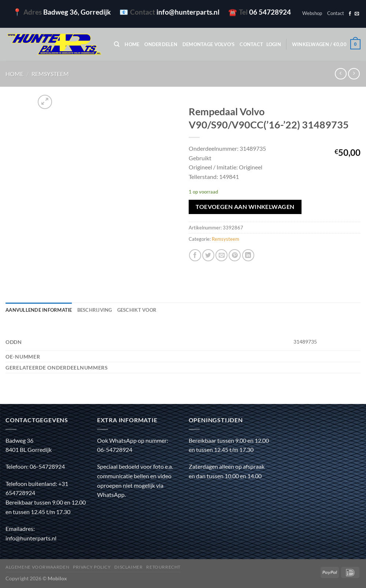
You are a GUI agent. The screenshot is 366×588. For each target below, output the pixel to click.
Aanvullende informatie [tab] (39, 310)
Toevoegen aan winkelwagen (245, 207)
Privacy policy (92, 567)
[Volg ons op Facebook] (350, 14)
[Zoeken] (117, 44)
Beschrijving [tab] (95, 310)
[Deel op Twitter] (208, 255)
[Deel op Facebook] (195, 255)
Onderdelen (161, 44)
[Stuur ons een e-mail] (357, 14)
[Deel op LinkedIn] (248, 255)
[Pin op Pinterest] (235, 255)
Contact (336, 13)
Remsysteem (50, 74)
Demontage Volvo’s (208, 44)
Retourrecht (163, 567)
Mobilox (57, 578)
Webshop (312, 13)
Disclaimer (128, 567)
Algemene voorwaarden (37, 567)
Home (132, 44)
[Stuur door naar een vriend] (221, 255)
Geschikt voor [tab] (137, 310)
